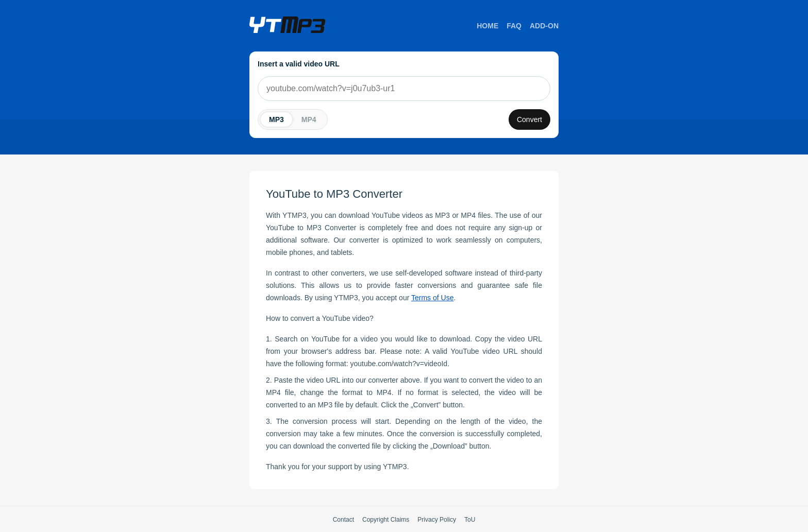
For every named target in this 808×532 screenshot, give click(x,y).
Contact (343, 520)
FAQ (514, 26)
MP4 (309, 119)
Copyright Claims (386, 520)
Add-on (544, 26)
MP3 (276, 119)
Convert (529, 119)
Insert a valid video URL (299, 64)
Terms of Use (432, 298)
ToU (470, 520)
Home (487, 26)
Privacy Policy (437, 520)
